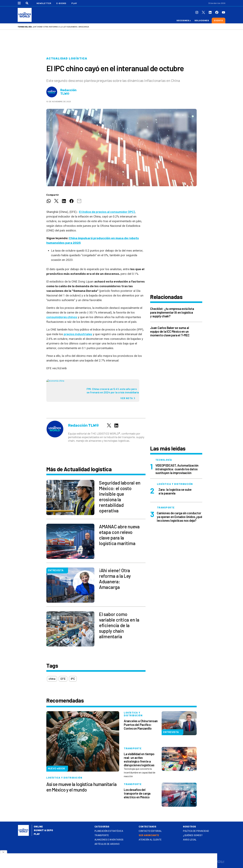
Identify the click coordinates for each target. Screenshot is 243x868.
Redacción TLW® (68, 92)
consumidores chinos (62, 317)
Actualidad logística (67, 59)
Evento (219, 21)
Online (38, 827)
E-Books (61, 3)
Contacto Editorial (150, 831)
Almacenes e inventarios (109, 840)
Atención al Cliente (150, 840)
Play (74, 3)
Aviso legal (190, 840)
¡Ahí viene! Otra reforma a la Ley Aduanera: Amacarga (61, 27)
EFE (63, 679)
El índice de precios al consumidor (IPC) (107, 212)
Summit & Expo (43, 830)
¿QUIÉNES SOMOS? (193, 835)
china (52, 679)
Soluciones (202, 21)
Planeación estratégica (109, 831)
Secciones (183, 21)
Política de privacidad (196, 831)
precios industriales (78, 334)
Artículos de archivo (107, 844)
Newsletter (44, 3)
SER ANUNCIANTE (149, 835)
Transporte (102, 835)
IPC (73, 679)
